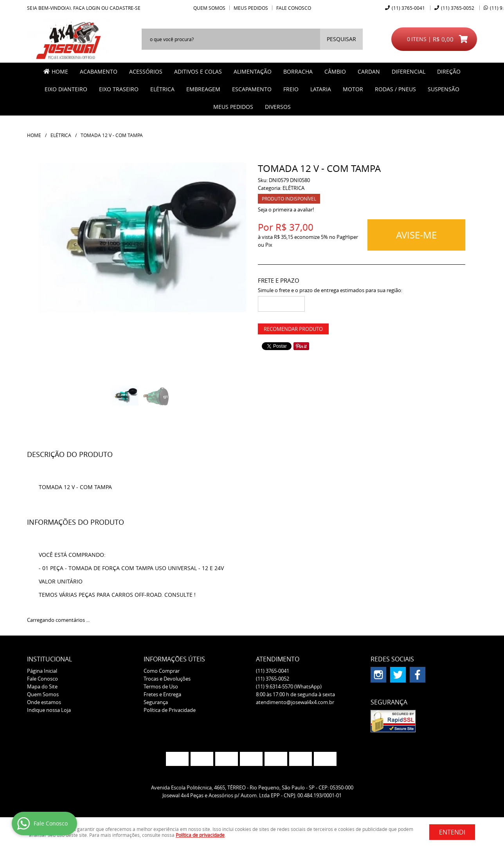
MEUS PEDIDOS (233, 107)
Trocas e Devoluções (167, 679)
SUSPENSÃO (444, 89)
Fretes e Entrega (162, 694)
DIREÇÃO (449, 71)
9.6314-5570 (289, 686)
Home (60, 71)
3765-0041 (408, 8)
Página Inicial (42, 671)
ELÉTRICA (162, 89)
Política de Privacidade (170, 710)
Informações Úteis (174, 659)
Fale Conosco (294, 8)
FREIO (291, 89)
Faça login (87, 8)
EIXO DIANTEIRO (66, 89)
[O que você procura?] (341, 39)
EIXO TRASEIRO (119, 89)
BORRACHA (298, 71)
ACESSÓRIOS (146, 71)
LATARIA (321, 89)
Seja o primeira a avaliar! (286, 209)
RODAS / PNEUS (395, 89)
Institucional (49, 659)
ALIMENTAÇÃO (253, 71)
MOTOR (353, 89)
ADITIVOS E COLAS (198, 71)
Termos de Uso (161, 686)
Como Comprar (162, 671)
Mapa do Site (42, 686)
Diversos (278, 107)
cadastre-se (125, 8)
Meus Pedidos (251, 8)
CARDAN (369, 71)
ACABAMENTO (99, 71)
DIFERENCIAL (409, 71)
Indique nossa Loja (49, 710)
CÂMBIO (335, 71)
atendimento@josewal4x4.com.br (295, 702)
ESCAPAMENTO (252, 89)
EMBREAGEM (203, 89)
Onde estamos (44, 702)
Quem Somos (209, 8)
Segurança (156, 702)
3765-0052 (458, 8)
